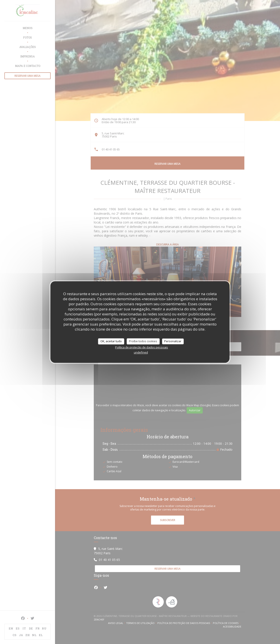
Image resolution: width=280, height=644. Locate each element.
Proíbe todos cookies (143, 341)
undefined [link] (141, 352)
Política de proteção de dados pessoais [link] (142, 347)
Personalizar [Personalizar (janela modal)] (173, 341)
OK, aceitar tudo (111, 341)
